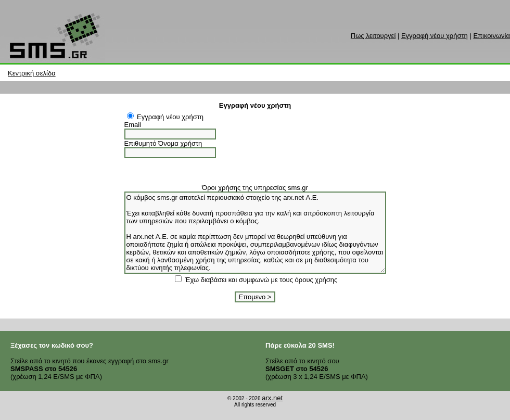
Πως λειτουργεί (373, 36)
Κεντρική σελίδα (32, 73)
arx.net (272, 398)
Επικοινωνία (492, 36)
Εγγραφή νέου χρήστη (435, 36)
